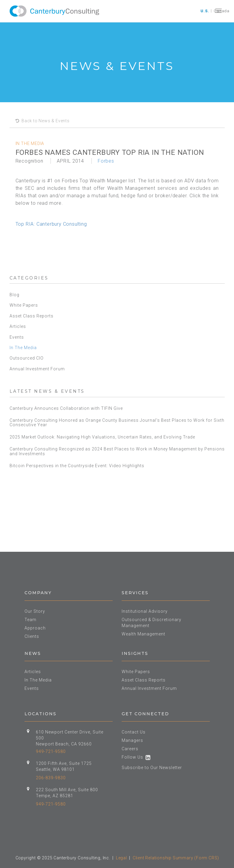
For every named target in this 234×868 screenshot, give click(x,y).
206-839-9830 (51, 778)
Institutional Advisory (145, 611)
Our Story (35, 611)
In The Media (23, 348)
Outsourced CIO (27, 358)
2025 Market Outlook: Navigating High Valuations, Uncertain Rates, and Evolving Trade (103, 437)
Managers (132, 740)
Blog (14, 295)
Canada (222, 11)
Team (30, 620)
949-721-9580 (51, 751)
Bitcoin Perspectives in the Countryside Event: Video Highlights (78, 466)
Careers (130, 749)
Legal (121, 858)
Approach (35, 628)
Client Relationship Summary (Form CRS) (176, 858)
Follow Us (136, 757)
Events (17, 337)
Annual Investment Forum (37, 369)
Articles (18, 326)
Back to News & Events (43, 121)
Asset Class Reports (32, 316)
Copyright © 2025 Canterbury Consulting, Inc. (63, 858)
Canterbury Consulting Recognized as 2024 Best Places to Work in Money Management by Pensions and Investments (117, 451)
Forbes (106, 161)
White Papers (24, 305)
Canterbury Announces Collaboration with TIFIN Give (66, 408)
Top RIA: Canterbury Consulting (51, 224)
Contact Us (134, 732)
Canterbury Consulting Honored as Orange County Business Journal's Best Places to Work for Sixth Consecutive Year (117, 422)
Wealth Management (143, 634)
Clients (32, 636)
